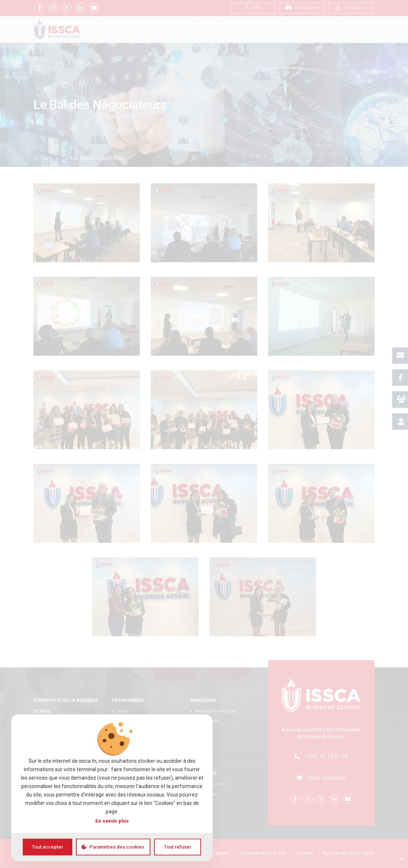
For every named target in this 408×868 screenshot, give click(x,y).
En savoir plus (112, 821)
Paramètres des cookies (117, 847)
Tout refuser (178, 847)
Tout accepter (48, 847)
